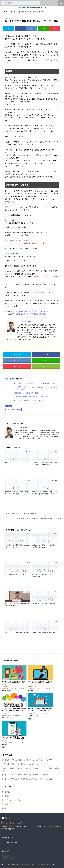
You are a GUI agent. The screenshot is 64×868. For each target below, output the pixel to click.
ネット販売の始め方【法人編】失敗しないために (33, 311)
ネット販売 (9, 379)
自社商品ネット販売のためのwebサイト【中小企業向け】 (22, 513)
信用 (20, 410)
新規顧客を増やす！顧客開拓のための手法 (31, 314)
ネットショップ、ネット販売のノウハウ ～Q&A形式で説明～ (35, 383)
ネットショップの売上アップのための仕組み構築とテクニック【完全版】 (28, 779)
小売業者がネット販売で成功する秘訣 (26, 393)
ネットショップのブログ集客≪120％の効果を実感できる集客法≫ (25, 775)
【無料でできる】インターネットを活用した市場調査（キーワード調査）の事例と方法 (31, 770)
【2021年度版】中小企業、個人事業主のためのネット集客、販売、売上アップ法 (31, 865)
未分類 (4, 808)
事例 (14, 410)
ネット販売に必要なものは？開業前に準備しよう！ (31, 400)
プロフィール (6, 856)
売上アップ (6, 804)
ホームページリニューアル (11, 800)
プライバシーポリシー (49, 827)
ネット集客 (6, 796)
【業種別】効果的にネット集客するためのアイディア (21, 764)
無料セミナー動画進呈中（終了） (12, 823)
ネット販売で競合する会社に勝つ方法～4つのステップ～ (33, 397)
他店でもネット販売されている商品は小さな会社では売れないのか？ (38, 518)
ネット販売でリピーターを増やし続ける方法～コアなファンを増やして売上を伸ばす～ (36, 388)
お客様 (8, 410)
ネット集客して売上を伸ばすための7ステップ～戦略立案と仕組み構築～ (28, 760)
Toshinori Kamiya (21, 427)
